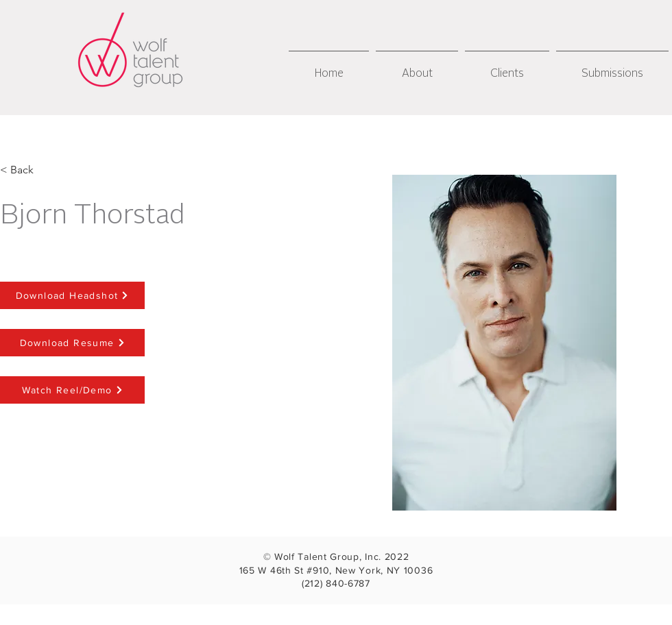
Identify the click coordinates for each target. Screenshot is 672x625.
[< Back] (22, 170)
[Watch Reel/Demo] (72, 390)
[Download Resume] (72, 343)
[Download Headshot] (72, 295)
